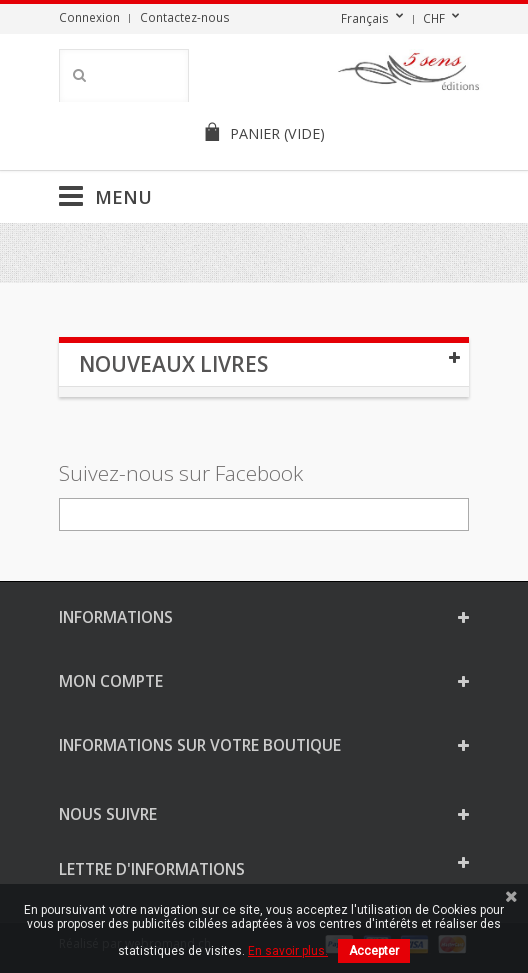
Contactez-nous (185, 17)
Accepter (374, 951)
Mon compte (111, 681)
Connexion (89, 17)
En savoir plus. (288, 951)
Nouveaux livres (173, 364)
